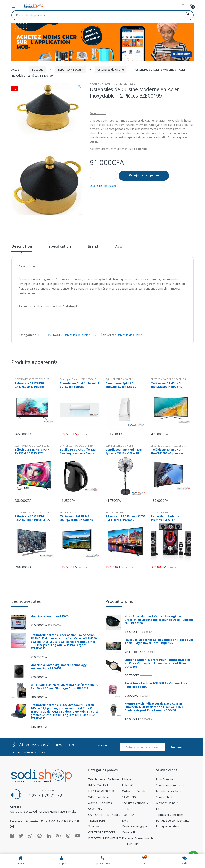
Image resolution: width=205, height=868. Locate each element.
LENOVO (128, 785)
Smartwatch (96, 826)
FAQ (159, 809)
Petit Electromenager (76, 447)
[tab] (22, 248)
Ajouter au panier (147, 175)
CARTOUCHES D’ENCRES (104, 815)
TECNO (127, 809)
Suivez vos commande (170, 785)
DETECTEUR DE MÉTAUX (105, 838)
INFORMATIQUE (99, 785)
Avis (118, 247)
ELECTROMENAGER (70, 70)
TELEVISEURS (42, 379)
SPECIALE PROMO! (69, 512)
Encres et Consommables (138, 838)
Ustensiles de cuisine (111, 70)
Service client (164, 797)
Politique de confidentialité (173, 821)
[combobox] (97, 15)
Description (22, 247)
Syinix (109, 379)
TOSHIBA (128, 815)
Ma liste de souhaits (169, 791)
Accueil (16, 70)
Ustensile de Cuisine (129, 335)
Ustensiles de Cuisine (103, 186)
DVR (125, 821)
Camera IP (129, 832)
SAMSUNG (95, 809)
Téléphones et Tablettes (104, 779)
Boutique (38, 70)
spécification (60, 247)
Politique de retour (168, 826)
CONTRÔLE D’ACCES (102, 832)
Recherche (187, 15)
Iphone (126, 779)
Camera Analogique (134, 826)
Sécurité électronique (135, 803)
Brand (93, 247)
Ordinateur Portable (134, 791)
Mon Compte (164, 779)
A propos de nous (167, 803)
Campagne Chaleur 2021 (72, 379)
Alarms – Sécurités (100, 803)
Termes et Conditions (170, 815)
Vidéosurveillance (99, 797)
